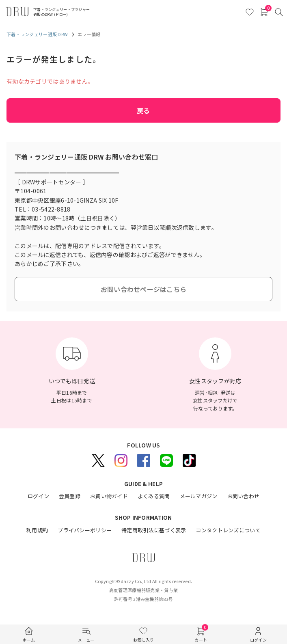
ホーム (29, 640)
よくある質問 (154, 496)
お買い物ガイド (109, 496)
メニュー (86, 640)
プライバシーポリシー (85, 530)
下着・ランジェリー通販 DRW (37, 34)
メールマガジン (199, 496)
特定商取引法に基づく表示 (154, 530)
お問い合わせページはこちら (144, 289)
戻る (143, 110)
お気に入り (143, 640)
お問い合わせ (244, 496)
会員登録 (70, 496)
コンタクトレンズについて (228, 530)
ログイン (258, 640)
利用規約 (37, 530)
